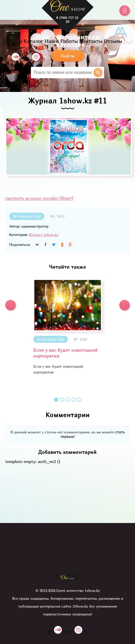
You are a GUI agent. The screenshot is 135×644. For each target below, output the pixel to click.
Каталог (33, 41)
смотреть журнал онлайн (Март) (39, 198)
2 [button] (62, 400)
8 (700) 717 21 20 (67, 20)
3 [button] (68, 400)
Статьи (14, 41)
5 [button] (79, 400)
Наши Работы (61, 41)
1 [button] (56, 400)
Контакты (91, 41)
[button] (10, 305)
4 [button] (73, 400)
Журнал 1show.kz (44, 235)
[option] (67, 327)
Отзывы (113, 41)
